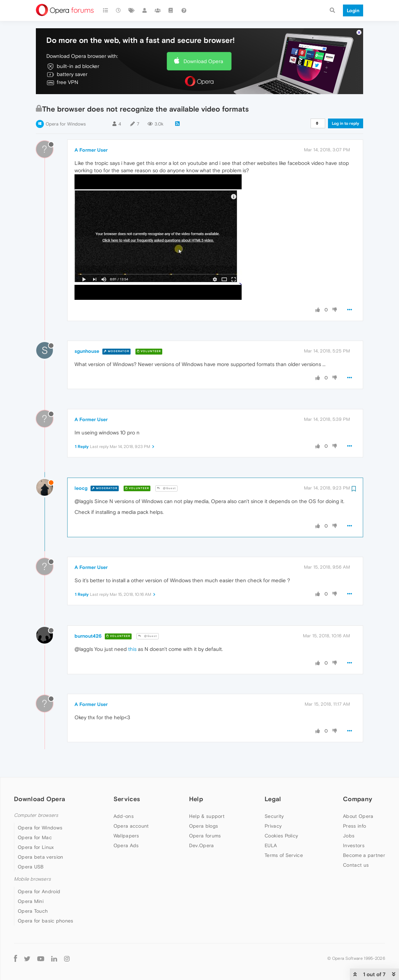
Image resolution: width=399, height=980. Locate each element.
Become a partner (364, 855)
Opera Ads (126, 845)
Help (196, 799)
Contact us (356, 865)
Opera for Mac (35, 837)
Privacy (273, 826)
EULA (271, 845)
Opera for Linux (36, 847)
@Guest (166, 488)
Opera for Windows (66, 124)
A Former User (91, 150)
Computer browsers (36, 815)
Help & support (207, 816)
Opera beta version (40, 857)
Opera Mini (31, 901)
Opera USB (31, 867)
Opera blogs (204, 826)
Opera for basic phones (46, 921)
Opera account (131, 826)
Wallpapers (126, 836)
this (132, 649)
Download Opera (203, 61)
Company (358, 799)
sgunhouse (87, 351)
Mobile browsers (32, 879)
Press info (354, 826)
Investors (354, 845)
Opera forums (205, 836)
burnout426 (88, 636)
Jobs (349, 836)
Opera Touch (33, 911)
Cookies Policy (281, 836)
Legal (273, 799)
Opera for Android (39, 891)
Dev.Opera (202, 845)
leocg (81, 488)
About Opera (358, 816)
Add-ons (124, 816)
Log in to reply (346, 123)
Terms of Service (284, 855)
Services (127, 799)
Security (274, 816)
